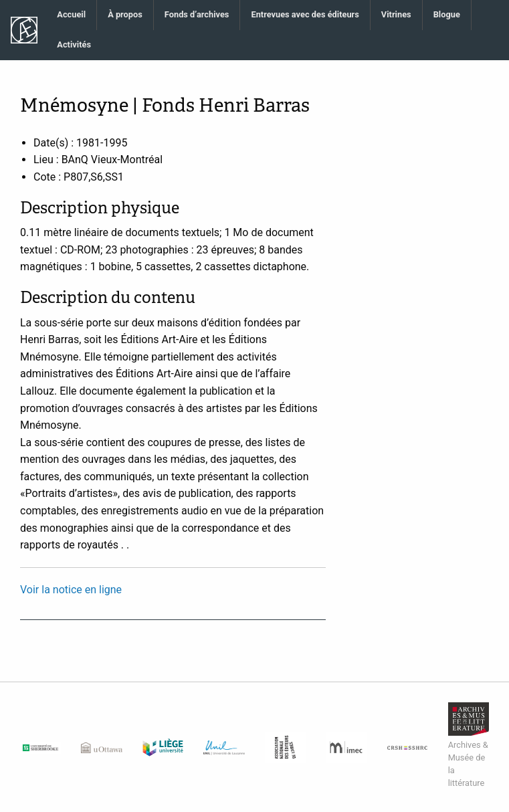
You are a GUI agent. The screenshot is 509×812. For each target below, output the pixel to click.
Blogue (447, 14)
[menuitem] (72, 15)
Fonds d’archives (197, 14)
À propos (125, 14)
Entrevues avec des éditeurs (305, 14)
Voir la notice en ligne (71, 590)
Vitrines (396, 14)
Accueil (71, 14)
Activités (74, 44)
